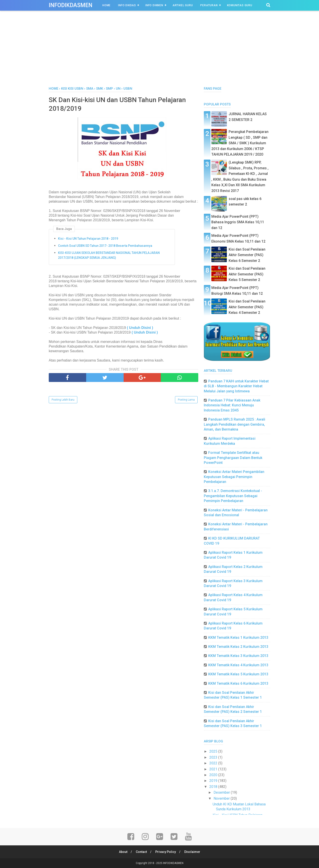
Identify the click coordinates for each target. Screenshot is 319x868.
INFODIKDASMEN (71, 5)
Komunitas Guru (240, 5)
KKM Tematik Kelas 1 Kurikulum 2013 (238, 638)
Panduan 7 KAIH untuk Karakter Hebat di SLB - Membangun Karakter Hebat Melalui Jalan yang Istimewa (236, 386)
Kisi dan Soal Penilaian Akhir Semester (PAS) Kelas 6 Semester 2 (247, 255)
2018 (214, 787)
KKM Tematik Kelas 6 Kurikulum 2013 (238, 683)
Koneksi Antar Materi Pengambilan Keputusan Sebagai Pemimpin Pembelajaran (234, 477)
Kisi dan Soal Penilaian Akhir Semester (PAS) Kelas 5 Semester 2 (247, 274)
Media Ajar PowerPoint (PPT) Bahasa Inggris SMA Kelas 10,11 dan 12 (238, 222)
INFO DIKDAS (127, 5)
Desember (222, 792)
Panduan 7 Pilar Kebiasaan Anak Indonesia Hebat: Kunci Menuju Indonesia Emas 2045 (232, 405)
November (222, 798)
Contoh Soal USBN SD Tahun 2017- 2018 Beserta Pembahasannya (105, 246)
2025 (214, 751)
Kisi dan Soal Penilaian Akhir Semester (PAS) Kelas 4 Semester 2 (247, 307)
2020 (214, 775)
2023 (214, 757)
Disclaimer (192, 852)
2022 (214, 763)
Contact (141, 852)
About (123, 852)
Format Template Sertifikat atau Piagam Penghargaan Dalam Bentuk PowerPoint (233, 458)
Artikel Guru (183, 5)
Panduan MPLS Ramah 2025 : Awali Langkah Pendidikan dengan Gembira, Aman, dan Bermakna (234, 424)
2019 (214, 781)
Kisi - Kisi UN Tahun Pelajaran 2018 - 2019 (88, 239)
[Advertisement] (159, 53)
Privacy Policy (166, 852)
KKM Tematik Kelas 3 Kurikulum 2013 (238, 656)
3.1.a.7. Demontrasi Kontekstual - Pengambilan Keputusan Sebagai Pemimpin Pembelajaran (233, 496)
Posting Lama (186, 400)
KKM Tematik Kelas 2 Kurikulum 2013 (238, 647)
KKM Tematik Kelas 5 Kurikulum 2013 (238, 674)
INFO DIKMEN (154, 5)
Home (106, 5)
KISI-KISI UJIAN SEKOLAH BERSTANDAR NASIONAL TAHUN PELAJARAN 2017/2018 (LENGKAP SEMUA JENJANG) (109, 255)
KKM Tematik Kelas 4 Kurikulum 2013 (238, 665)
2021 (214, 769)
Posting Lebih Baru (63, 400)
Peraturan (209, 5)
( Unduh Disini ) (140, 328)
